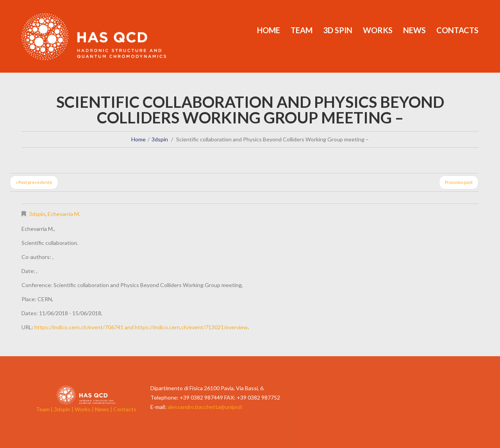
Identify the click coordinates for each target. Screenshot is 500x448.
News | (104, 409)
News (414, 30)
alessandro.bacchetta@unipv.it (205, 407)
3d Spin (338, 30)
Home (269, 30)
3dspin (160, 139)
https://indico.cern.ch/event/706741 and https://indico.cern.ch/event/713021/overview (141, 327)
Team (302, 30)
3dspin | (64, 409)
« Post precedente (34, 182)
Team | (45, 409)
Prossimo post (459, 182)
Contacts (457, 30)
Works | (85, 409)
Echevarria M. (64, 214)
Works (378, 30)
